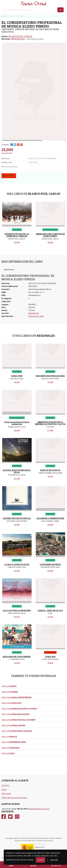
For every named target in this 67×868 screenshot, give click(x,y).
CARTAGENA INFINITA (50, 564)
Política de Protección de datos (14, 798)
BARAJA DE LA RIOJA (50, 470)
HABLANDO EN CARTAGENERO (17, 657)
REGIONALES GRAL (35, 39)
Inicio (4, 16)
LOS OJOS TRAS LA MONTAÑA (17, 610)
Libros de (9, 686)
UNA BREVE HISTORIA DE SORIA (50, 376)
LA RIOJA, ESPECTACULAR (17, 564)
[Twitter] (10, 817)
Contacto (5, 785)
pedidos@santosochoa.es (39, 809)
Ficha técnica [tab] (9, 270)
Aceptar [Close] (40, 860)
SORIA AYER (17, 376)
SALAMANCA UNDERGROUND (50, 518)
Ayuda (4, 789)
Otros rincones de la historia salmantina (17, 423)
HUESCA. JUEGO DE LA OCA (50, 610)
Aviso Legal (6, 793)
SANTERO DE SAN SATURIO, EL (17, 518)
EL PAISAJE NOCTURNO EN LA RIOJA (17, 471)
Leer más (54, 860)
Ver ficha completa (10, 166)
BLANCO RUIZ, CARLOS (20, 36)
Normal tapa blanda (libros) (40, 289)
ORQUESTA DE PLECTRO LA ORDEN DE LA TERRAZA (17, 235)
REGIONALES (18, 39)
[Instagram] (17, 817)
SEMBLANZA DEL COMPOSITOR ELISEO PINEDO (50, 235)
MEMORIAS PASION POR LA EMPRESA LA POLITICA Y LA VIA (50, 423)
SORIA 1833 (50, 657)
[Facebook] (4, 817)
